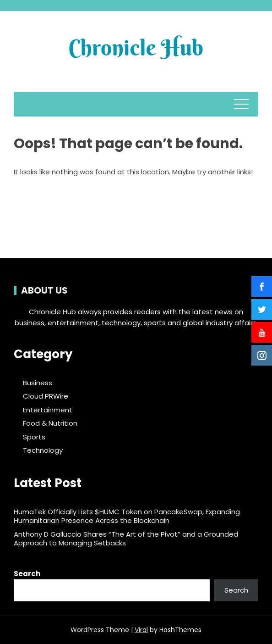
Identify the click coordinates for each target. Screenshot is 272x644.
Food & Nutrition (50, 423)
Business (38, 383)
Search (27, 574)
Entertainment (48, 410)
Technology (43, 450)
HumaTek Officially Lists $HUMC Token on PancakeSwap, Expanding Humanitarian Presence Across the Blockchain (127, 516)
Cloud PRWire (46, 396)
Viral (141, 630)
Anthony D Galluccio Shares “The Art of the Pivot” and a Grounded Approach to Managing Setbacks (126, 539)
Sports (34, 437)
